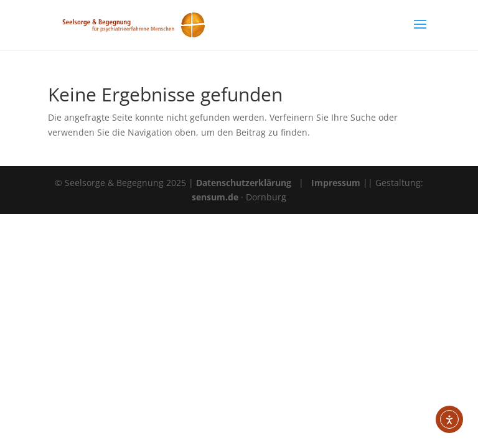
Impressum (336, 183)
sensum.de (216, 197)
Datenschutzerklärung (244, 183)
